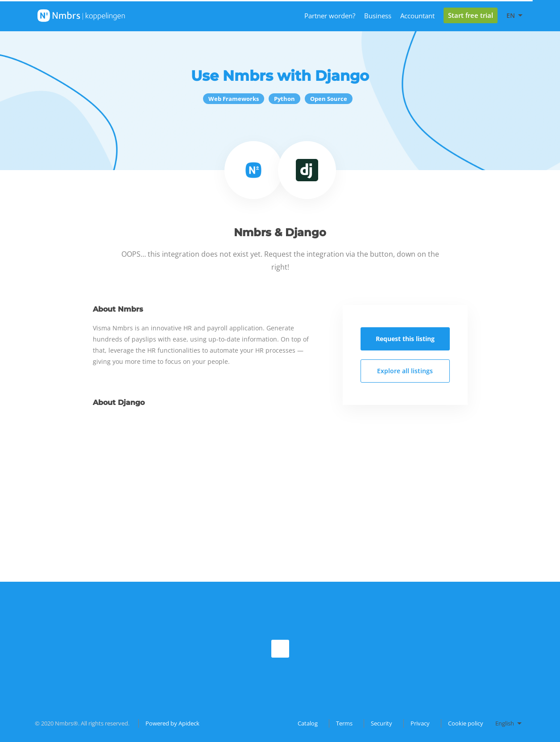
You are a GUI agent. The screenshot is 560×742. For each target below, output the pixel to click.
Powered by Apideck (172, 723)
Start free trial (471, 15)
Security (382, 723)
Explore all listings (405, 371)
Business (378, 16)
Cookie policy (466, 723)
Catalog (308, 723)
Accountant (417, 16)
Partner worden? (330, 16)
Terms (344, 723)
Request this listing (405, 339)
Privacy (420, 723)
